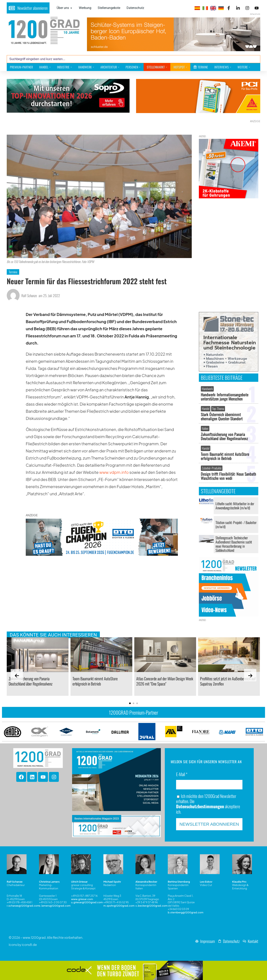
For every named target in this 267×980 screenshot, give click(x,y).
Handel (206, 409)
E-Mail (182, 774)
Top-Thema (218, 409)
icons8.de (29, 945)
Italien (205, 428)
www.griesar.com (82, 899)
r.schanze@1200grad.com (23, 906)
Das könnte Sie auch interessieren (53, 635)
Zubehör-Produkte (212, 468)
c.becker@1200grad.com (151, 906)
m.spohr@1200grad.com (119, 906)
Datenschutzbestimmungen (200, 806)
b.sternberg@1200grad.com (186, 913)
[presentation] (17, 675)
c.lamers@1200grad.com (55, 906)
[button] (130, 703)
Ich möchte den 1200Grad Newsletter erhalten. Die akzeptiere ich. (208, 804)
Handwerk (207, 389)
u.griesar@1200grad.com (87, 902)
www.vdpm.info (114, 472)
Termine (13, 272)
